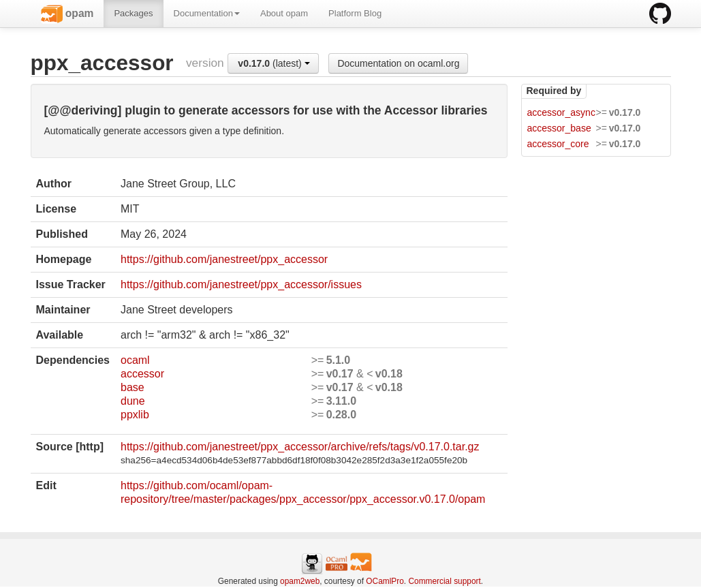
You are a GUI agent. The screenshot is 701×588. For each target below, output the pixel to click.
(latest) (274, 63)
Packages (133, 13)
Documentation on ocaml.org (398, 63)
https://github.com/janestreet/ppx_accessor (224, 259)
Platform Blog (355, 13)
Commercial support (444, 581)
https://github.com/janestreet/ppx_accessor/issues (241, 284)
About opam (284, 13)
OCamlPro (385, 581)
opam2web (300, 581)
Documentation (207, 13)
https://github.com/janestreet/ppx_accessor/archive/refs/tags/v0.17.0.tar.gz (300, 447)
